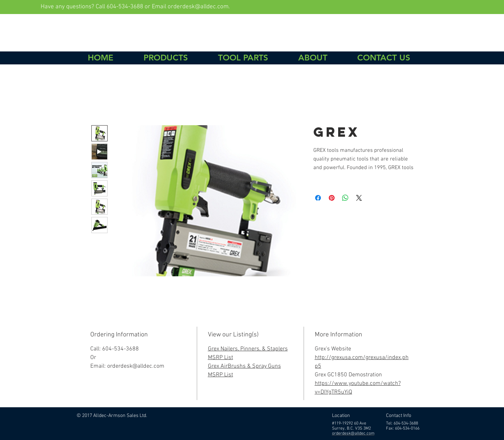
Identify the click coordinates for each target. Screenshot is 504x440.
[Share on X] (359, 198)
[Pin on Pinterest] (332, 198)
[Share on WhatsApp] (345, 198)
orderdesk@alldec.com (198, 7)
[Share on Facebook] (318, 198)
